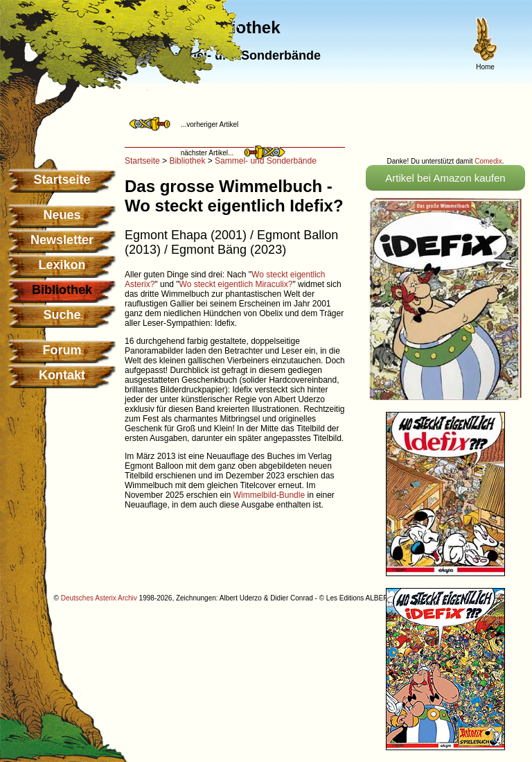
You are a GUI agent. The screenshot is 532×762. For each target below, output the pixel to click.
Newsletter (62, 240)
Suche (62, 315)
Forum (62, 350)
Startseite (62, 180)
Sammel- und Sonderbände (266, 161)
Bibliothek (187, 161)
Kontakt (62, 375)
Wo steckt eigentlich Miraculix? (236, 284)
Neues (62, 215)
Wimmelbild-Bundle (269, 495)
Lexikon (62, 265)
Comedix (488, 161)
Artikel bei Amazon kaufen (445, 178)
